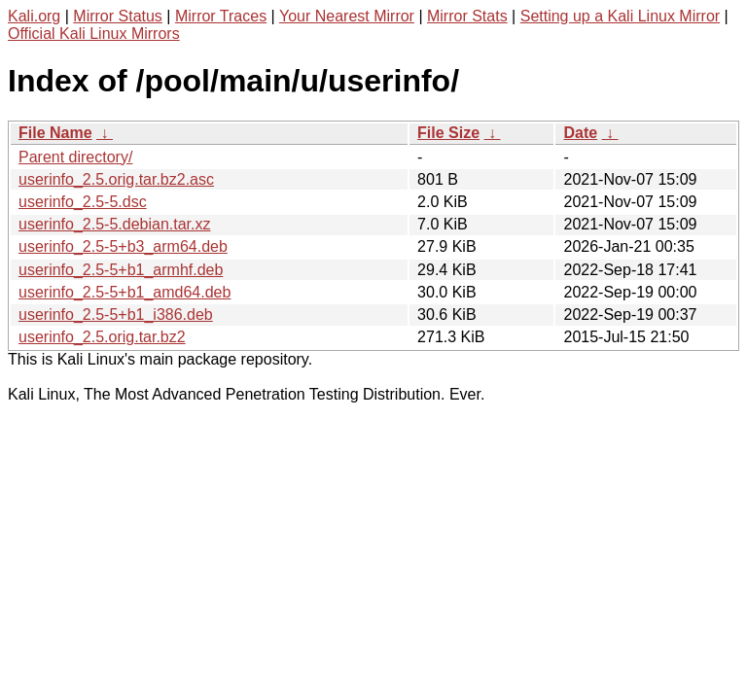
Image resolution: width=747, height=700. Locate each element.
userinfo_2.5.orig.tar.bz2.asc (116, 179)
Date (580, 133)
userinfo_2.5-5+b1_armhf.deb (121, 270)
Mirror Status (118, 16)
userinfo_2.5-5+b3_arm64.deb (123, 246)
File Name (55, 133)
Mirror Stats (467, 16)
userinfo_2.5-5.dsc (83, 202)
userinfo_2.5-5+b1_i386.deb (116, 315)
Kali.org (34, 16)
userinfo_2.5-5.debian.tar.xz (114, 224)
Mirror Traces (221, 16)
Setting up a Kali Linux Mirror (620, 16)
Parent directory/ (75, 157)
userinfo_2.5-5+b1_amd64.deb (124, 292)
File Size (448, 133)
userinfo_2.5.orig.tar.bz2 (102, 337)
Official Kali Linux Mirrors (94, 34)
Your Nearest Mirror (347, 16)
